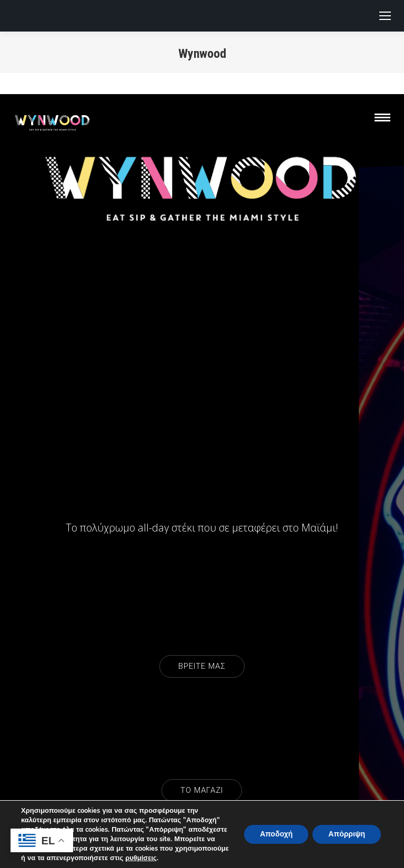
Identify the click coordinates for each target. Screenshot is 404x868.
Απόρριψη (347, 834)
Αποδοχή (276, 834)
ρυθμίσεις (141, 858)
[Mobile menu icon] (385, 16)
